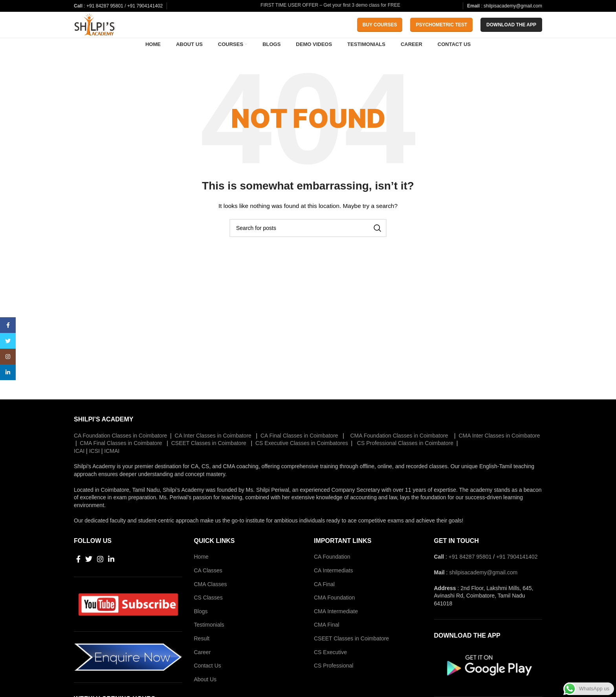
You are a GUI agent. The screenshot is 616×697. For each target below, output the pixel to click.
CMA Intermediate (336, 630)
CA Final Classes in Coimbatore (299, 454)
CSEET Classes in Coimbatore (208, 462)
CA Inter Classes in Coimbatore (213, 454)
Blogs (201, 630)
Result (202, 657)
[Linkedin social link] (111, 578)
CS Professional (334, 684)
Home (201, 576)
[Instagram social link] (100, 578)
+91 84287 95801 (105, 6)
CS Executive (330, 671)
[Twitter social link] (89, 578)
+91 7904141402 (145, 6)
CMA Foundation (334, 616)
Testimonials (209, 644)
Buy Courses (380, 33)
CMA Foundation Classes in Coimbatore (399, 454)
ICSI (94, 469)
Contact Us (208, 684)
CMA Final (327, 644)
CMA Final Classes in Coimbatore (120, 462)
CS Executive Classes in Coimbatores (301, 462)
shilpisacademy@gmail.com (513, 6)
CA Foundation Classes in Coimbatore (120, 454)
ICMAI (112, 469)
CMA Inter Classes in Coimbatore (499, 454)
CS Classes (208, 616)
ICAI (79, 469)
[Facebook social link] (78, 578)
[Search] (308, 246)
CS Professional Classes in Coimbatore (404, 462)
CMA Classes (211, 603)
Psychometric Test (441, 33)
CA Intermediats (334, 589)
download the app (511, 33)
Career (203, 671)
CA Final (324, 603)
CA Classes (208, 589)
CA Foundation (332, 576)
